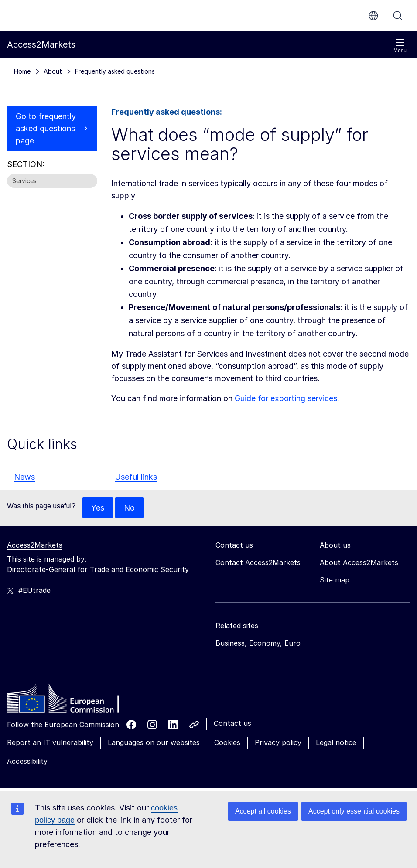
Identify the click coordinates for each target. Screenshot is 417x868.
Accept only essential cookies (354, 811)
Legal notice (336, 742)
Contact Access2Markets (258, 562)
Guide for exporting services (286, 398)
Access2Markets (35, 545)
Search (398, 16)
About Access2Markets (359, 562)
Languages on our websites (154, 742)
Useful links (136, 477)
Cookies (227, 742)
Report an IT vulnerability (50, 742)
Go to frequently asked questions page (46, 128)
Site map (335, 580)
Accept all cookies (263, 811)
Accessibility (27, 761)
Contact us (232, 723)
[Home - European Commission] (70, 701)
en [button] (373, 16)
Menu (400, 46)
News (24, 477)
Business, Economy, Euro (258, 643)
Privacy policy (278, 742)
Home (22, 71)
